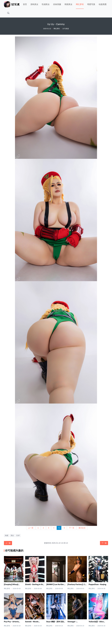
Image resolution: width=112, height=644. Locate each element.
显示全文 (82, 528)
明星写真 (91, 4)
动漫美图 (103, 4)
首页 (25, 4)
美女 (12, 535)
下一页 (72, 528)
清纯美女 (34, 4)
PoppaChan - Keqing (97, 584)
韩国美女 (68, 4)
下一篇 (104, 543)
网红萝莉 (80, 4)
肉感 (7, 535)
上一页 (31, 528)
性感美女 (46, 4)
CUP (18, 535)
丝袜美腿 (57, 4)
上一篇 (8, 543)
